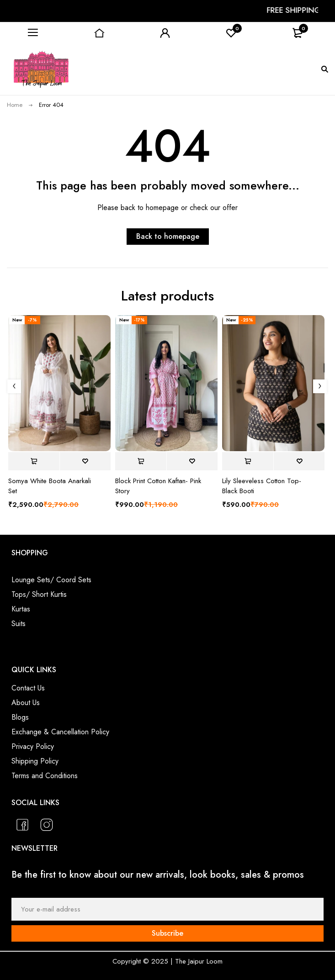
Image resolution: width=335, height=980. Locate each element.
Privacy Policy (33, 746)
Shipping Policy (35, 761)
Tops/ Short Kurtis (39, 594)
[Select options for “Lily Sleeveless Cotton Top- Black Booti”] (248, 461)
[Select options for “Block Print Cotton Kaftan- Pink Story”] (141, 461)
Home (15, 105)
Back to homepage (168, 236)
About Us (26, 703)
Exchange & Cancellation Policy (60, 732)
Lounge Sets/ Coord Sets (51, 580)
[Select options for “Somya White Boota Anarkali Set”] (34, 461)
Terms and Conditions (45, 776)
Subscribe (167, 933)
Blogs (20, 717)
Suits (19, 624)
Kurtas (21, 609)
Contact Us (28, 688)
